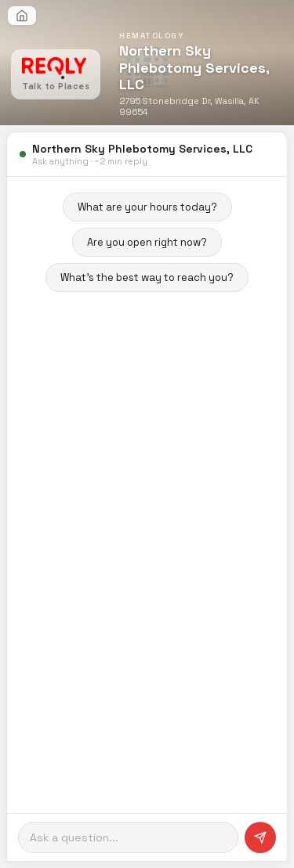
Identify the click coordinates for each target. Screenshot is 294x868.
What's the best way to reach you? (147, 277)
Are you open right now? (147, 242)
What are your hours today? (147, 207)
